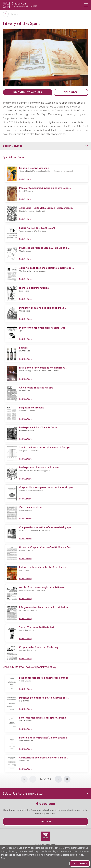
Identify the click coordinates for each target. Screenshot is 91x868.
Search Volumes (45, 146)
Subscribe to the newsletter (45, 794)
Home (13, 14)
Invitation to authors (28, 92)
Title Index (71, 92)
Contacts (46, 822)
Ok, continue (80, 864)
